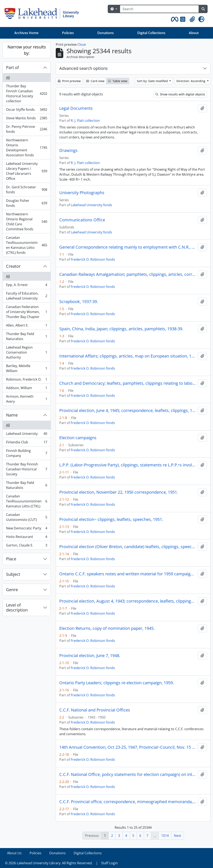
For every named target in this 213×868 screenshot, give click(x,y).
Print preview (69, 81)
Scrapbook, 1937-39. (79, 302)
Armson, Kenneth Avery (27, 399)
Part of (12, 67)
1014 (165, 836)
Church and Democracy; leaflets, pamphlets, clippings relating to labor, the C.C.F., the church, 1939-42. (128, 383)
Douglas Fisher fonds (27, 203)
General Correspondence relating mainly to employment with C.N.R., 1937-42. (128, 247)
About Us (14, 853)
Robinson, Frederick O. (27, 380)
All (8, 78)
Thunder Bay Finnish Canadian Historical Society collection (27, 94)
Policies (68, 33)
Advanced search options (84, 68)
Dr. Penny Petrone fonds (27, 129)
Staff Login (109, 863)
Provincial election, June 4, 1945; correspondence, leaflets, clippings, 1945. (128, 411)
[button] (174, 19)
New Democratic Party (27, 529)
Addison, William (27, 389)
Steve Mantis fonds (27, 119)
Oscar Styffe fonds (27, 110)
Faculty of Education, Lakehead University (27, 296)
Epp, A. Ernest (27, 286)
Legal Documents (76, 108)
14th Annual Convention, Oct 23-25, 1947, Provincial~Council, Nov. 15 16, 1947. (128, 747)
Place (11, 559)
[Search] (159, 9)
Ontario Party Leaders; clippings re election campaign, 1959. (117, 683)
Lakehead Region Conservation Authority (27, 352)
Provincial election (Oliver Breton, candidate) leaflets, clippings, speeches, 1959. (128, 547)
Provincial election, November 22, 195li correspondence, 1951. (119, 492)
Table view (118, 81)
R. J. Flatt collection (85, 121)
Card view (95, 81)
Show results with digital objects (180, 94)
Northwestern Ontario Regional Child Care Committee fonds (27, 222)
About (194, 33)
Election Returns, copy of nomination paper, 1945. (107, 628)
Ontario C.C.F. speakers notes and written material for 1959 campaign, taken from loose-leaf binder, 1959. (128, 574)
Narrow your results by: (27, 50)
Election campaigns (78, 438)
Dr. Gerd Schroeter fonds (27, 190)
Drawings (68, 150)
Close (82, 44)
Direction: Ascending (191, 81)
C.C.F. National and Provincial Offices (95, 710)
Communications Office (82, 220)
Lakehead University (27, 435)
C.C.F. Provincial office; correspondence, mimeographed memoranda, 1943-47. (128, 802)
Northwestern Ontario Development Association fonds (27, 148)
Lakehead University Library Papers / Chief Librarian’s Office (27, 171)
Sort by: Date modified (153, 81)
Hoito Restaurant (27, 538)
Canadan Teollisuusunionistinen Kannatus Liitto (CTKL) (27, 501)
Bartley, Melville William (27, 368)
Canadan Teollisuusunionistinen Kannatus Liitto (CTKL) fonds (27, 245)
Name (12, 415)
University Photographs (82, 193)
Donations (106, 33)
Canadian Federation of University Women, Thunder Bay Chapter (27, 312)
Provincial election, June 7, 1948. (90, 656)
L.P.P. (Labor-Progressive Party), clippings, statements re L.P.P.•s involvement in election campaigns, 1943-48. (128, 465)
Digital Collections (151, 33)
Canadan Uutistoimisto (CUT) (27, 517)
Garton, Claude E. (27, 546)
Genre (12, 590)
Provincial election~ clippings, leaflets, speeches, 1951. (111, 519)
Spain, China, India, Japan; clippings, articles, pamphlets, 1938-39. (121, 329)
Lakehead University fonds (91, 205)
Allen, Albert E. (27, 326)
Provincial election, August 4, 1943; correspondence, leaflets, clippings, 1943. (128, 601)
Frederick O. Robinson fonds (93, 259)
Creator (13, 266)
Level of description (17, 607)
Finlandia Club (27, 443)
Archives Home (26, 33)
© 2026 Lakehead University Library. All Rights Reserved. (49, 863)
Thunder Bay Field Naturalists (27, 336)
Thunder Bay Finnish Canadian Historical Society (27, 469)
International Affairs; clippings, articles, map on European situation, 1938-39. (128, 356)
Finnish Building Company (27, 453)
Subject (13, 574)
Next (178, 836)
